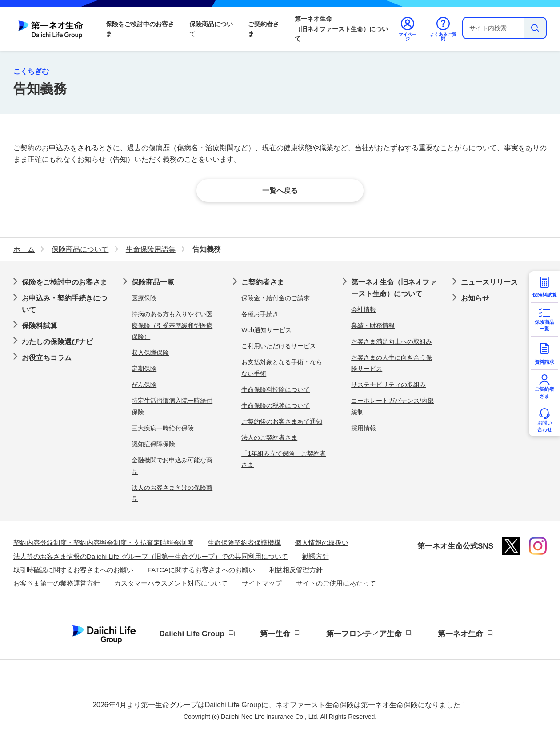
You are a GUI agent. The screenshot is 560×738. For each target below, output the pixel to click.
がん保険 (144, 385)
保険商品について (211, 29)
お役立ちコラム (47, 358)
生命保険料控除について (276, 389)
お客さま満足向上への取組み (392, 341)
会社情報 (364, 309)
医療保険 (144, 298)
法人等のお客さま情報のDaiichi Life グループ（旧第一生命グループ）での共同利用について (151, 556)
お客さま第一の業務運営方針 (57, 583)
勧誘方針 (316, 556)
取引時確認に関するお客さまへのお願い (73, 570)
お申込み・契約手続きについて (64, 304)
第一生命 (275, 634)
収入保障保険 (150, 353)
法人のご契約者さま (269, 437)
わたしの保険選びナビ (57, 342)
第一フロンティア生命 (364, 634)
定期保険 (144, 369)
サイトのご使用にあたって (336, 583)
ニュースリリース (489, 282)
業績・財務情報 (373, 325)
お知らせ (475, 298)
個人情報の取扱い (322, 543)
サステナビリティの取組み (388, 385)
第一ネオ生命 (460, 634)
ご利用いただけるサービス (279, 346)
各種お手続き (260, 314)
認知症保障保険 (153, 444)
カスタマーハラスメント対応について (171, 583)
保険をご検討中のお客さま (140, 29)
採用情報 (364, 428)
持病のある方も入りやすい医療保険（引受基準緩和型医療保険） (172, 325)
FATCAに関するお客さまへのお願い (201, 570)
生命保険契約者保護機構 (244, 543)
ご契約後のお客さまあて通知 (282, 421)
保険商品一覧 (153, 282)
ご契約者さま (264, 29)
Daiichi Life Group (192, 634)
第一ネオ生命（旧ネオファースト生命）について (341, 29)
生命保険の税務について (276, 405)
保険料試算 (40, 326)
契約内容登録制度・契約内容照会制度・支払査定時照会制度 (103, 543)
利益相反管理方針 (296, 570)
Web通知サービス (266, 330)
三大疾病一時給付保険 (163, 428)
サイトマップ (262, 583)
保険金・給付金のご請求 (276, 298)
